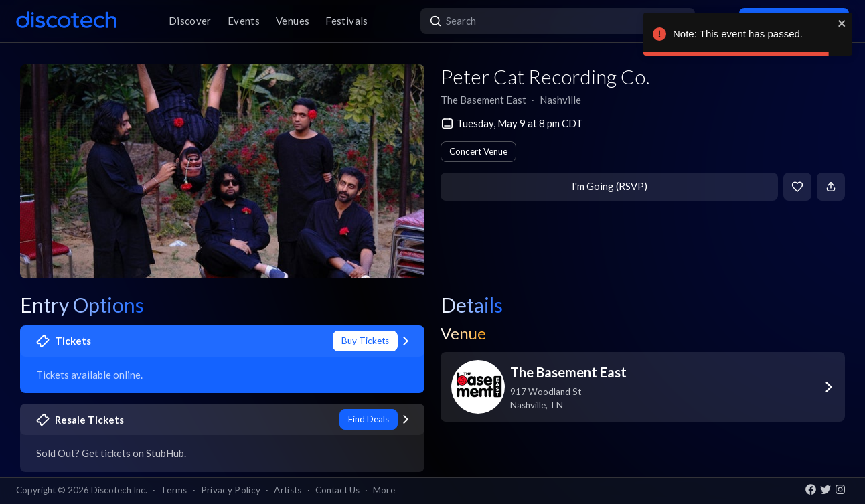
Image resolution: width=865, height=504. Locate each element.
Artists (288, 490)
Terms (174, 490)
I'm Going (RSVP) (610, 186)
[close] (842, 23)
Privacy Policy (231, 490)
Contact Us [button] (337, 490)
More (384, 490)
